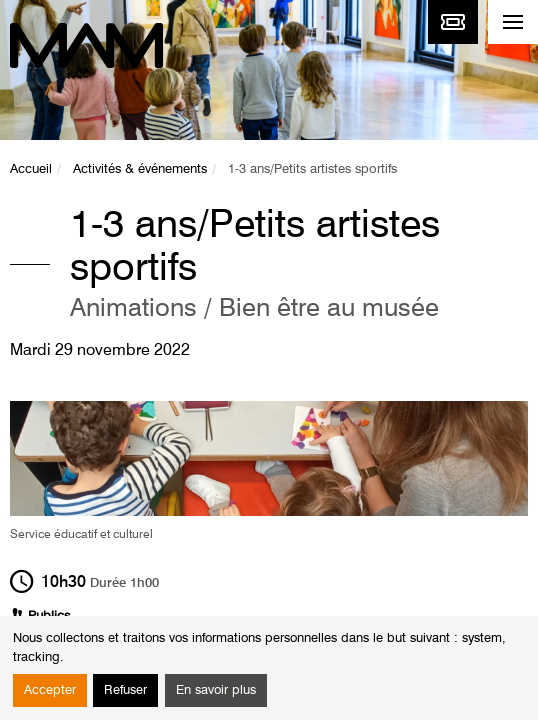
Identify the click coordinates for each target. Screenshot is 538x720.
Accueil (31, 169)
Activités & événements (140, 169)
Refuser (125, 690)
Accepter (50, 690)
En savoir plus (216, 690)
